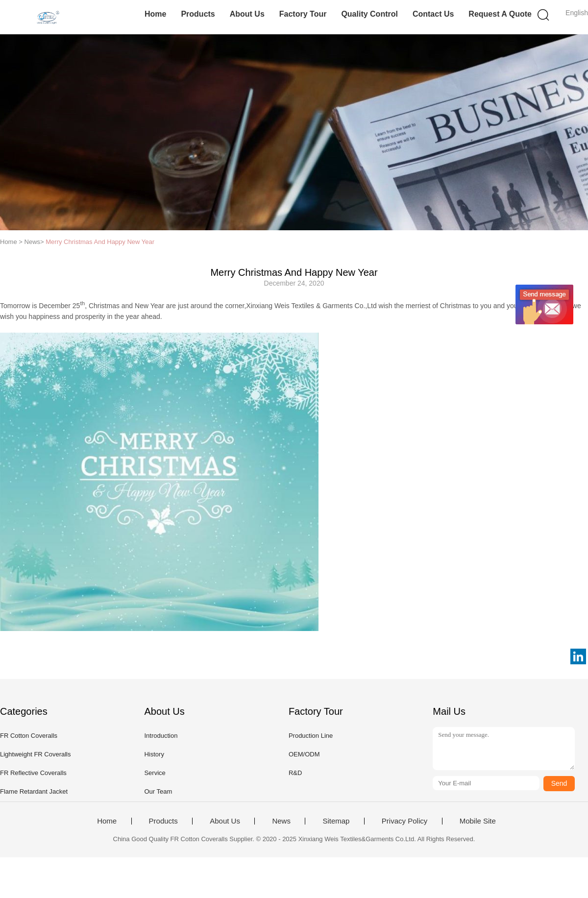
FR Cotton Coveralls (29, 736)
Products (198, 14)
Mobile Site (478, 821)
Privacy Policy (404, 821)
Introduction (161, 736)
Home (155, 14)
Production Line (311, 736)
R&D (295, 773)
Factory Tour (303, 14)
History (154, 754)
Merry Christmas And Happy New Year (100, 242)
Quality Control (369, 14)
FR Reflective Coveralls (33, 773)
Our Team (158, 791)
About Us (247, 14)
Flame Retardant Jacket (34, 791)
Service (155, 773)
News (281, 821)
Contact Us (433, 14)
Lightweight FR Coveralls (36, 754)
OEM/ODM (304, 754)
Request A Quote (500, 14)
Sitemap (336, 821)
